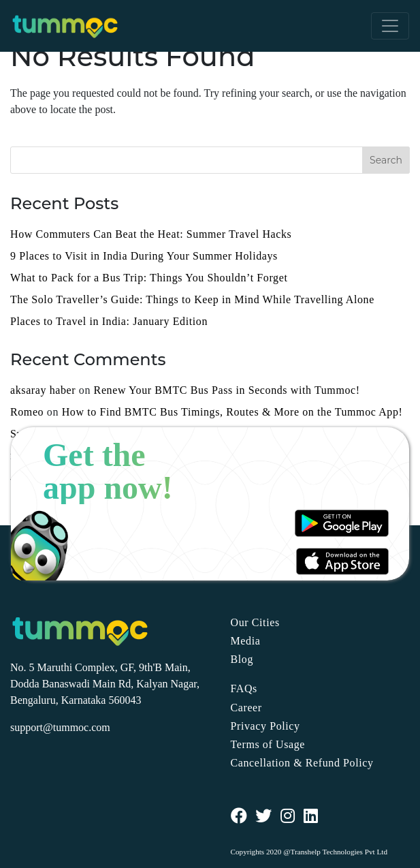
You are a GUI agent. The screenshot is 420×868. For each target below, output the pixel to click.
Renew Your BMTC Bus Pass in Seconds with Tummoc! (227, 390)
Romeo (27, 412)
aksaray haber (43, 390)
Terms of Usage (268, 744)
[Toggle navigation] (390, 26)
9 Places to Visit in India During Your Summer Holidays (144, 256)
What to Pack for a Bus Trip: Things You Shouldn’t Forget (149, 278)
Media (246, 641)
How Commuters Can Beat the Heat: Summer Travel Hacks (151, 234)
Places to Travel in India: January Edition (109, 321)
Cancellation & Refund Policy (302, 763)
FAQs (244, 688)
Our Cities (255, 622)
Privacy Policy (265, 726)
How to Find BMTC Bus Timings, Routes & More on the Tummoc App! (232, 412)
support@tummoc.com (60, 727)
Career (246, 708)
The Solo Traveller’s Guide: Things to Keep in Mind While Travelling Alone (192, 299)
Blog (242, 659)
